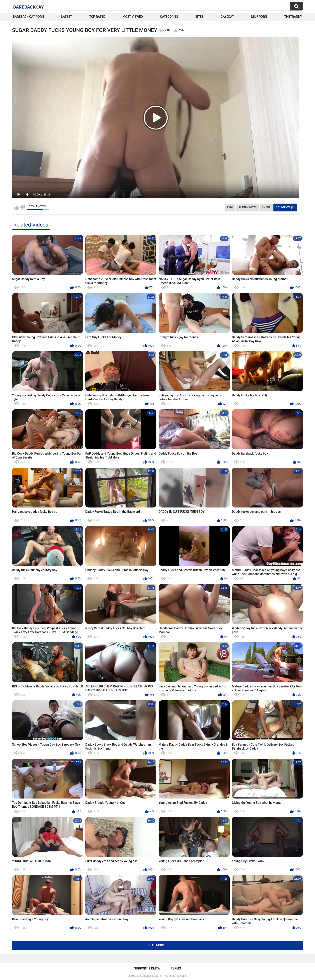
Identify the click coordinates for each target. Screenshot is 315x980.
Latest (67, 17)
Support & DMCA (147, 968)
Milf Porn (259, 17)
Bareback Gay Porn (28, 17)
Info (230, 208)
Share (266, 208)
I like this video (17, 208)
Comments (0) (285, 208)
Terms (176, 968)
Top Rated (97, 17)
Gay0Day (227, 17)
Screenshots (248, 208)
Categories (169, 17)
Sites (199, 17)
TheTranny (293, 17)
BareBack (28, 7)
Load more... (158, 945)
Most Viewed (133, 17)
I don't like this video (22, 208)
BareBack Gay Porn (153, 976)
